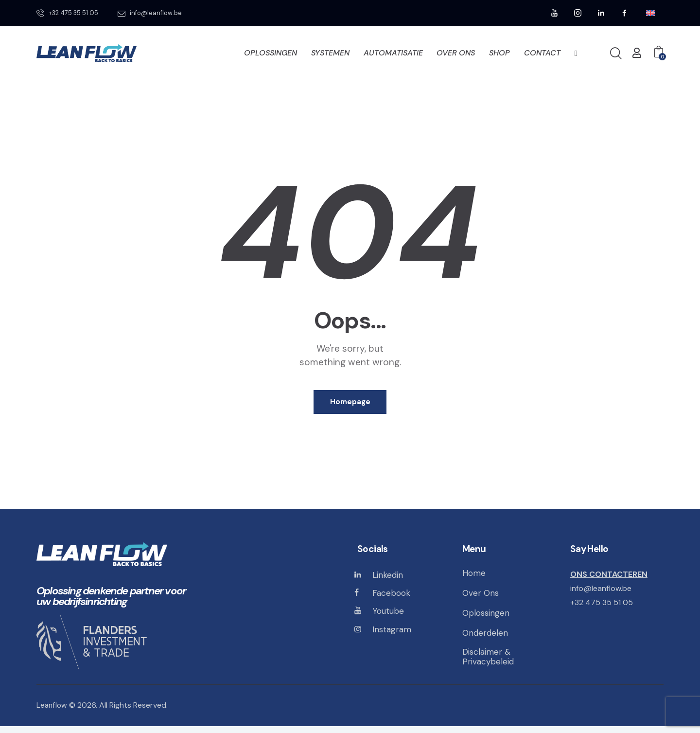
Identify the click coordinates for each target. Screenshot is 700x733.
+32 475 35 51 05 (603, 606)
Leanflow (52, 712)
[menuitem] (650, 13)
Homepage (350, 404)
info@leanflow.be (603, 592)
